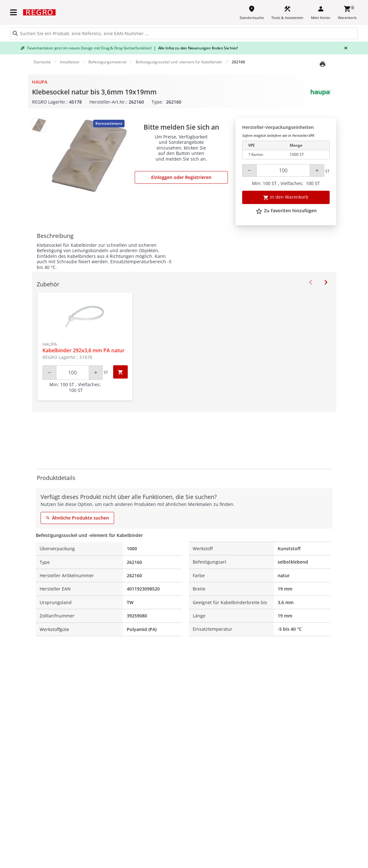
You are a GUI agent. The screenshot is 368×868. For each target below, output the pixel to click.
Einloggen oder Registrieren (181, 177)
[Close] (345, 48)
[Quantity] (283, 170)
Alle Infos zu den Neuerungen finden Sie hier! (196, 48)
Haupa (40, 82)
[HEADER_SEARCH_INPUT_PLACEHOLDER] (184, 33)
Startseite (42, 62)
